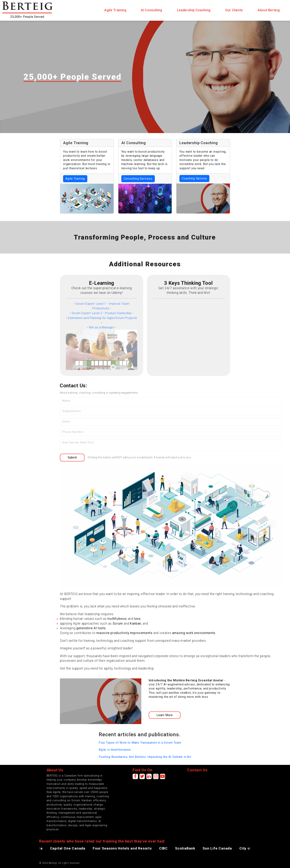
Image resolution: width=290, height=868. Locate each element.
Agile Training (75, 179)
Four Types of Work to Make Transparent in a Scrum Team (140, 743)
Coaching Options (194, 178)
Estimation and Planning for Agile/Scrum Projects (102, 318)
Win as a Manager (101, 327)
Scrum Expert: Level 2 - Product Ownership (102, 313)
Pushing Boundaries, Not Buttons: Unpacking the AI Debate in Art (145, 757)
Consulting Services (138, 179)
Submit (72, 457)
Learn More (165, 715)
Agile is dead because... (116, 750)
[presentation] (215, 781)
